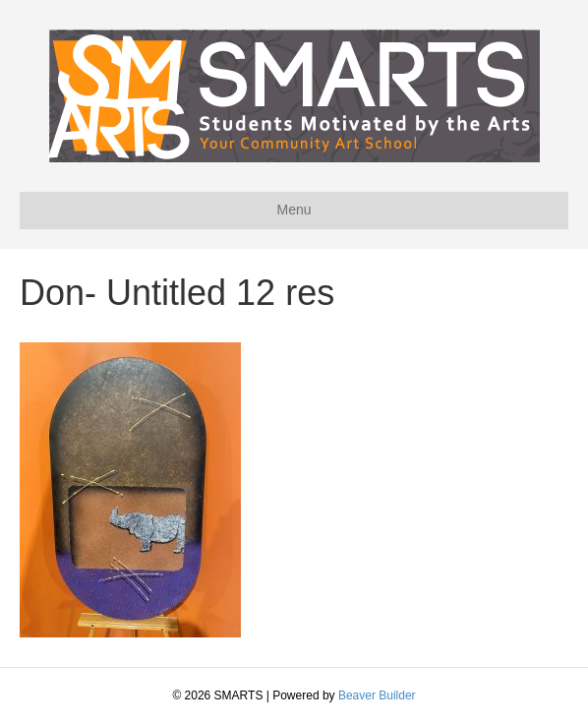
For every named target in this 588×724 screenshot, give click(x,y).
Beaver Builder (377, 695)
